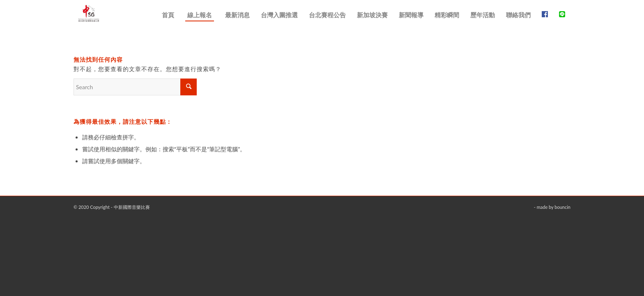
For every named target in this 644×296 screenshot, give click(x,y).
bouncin (562, 207)
